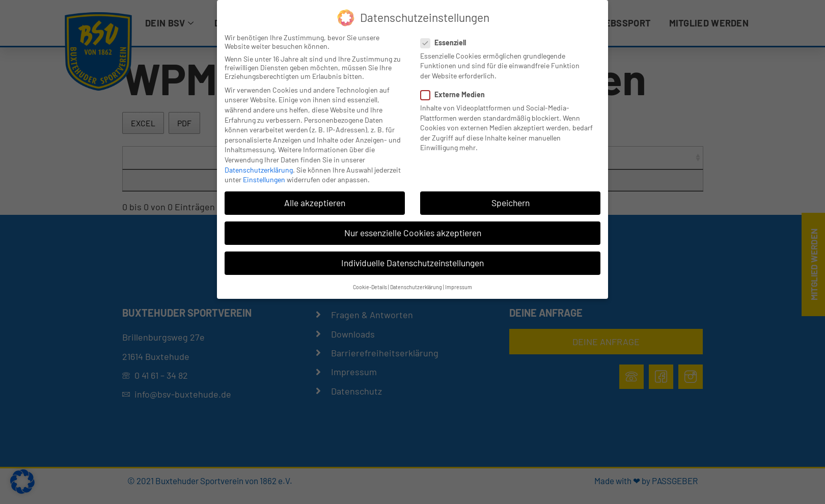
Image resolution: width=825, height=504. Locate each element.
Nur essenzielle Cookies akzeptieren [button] (413, 233)
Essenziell (446, 43)
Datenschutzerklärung (259, 170)
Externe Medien (456, 94)
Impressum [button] (459, 287)
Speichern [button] (511, 203)
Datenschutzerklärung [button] (416, 287)
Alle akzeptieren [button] (315, 203)
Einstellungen (264, 179)
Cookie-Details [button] (370, 287)
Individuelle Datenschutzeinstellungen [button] (413, 263)
